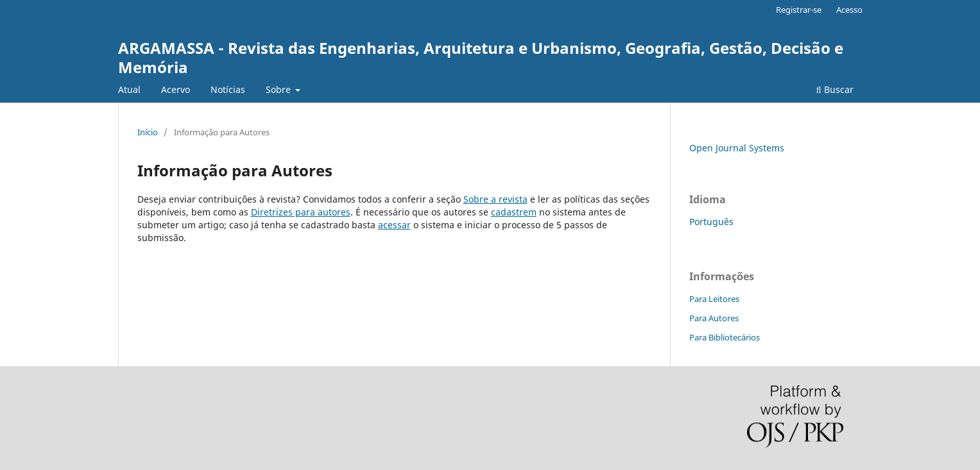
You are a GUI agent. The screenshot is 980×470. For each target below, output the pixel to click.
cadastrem (514, 212)
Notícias (228, 89)
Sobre (279, 89)
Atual (129, 89)
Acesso (849, 10)
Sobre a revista (495, 199)
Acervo (176, 89)
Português (711, 222)
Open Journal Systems (737, 148)
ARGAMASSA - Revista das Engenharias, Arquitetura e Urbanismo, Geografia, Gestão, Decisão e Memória (481, 57)
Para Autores (714, 318)
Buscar (835, 89)
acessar (394, 225)
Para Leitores (714, 299)
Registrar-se (799, 10)
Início (148, 132)
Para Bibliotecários (725, 337)
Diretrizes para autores (301, 212)
